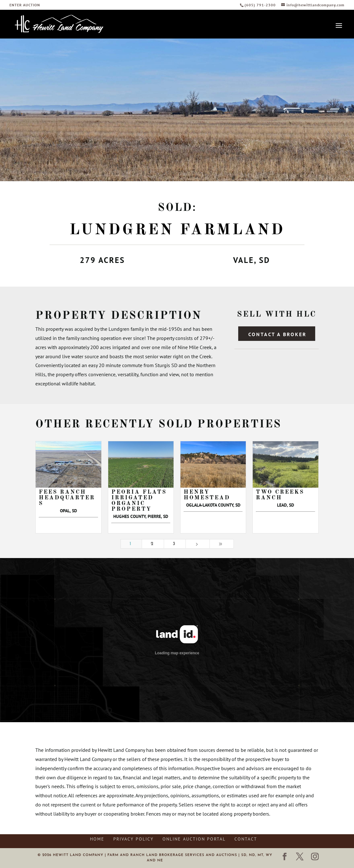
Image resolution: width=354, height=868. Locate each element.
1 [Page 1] (131, 544)
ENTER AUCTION (25, 5)
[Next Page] (198, 544)
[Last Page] (222, 544)
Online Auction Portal (194, 839)
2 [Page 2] (153, 544)
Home (97, 839)
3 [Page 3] (175, 544)
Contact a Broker (277, 334)
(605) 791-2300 (261, 5)
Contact (246, 839)
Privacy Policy (133, 839)
